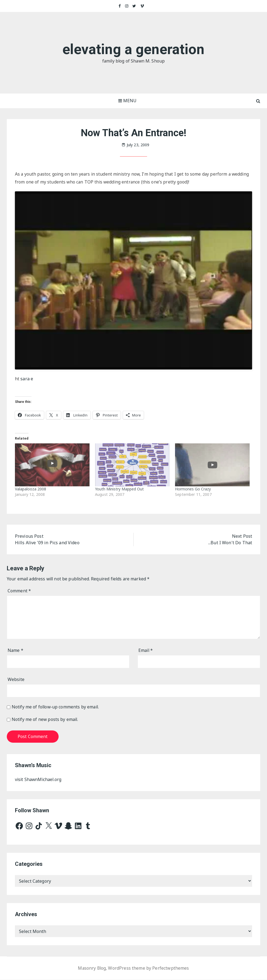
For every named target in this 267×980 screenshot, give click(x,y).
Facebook (120, 6)
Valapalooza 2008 (31, 489)
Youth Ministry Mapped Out (119, 489)
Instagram (127, 6)
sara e (27, 379)
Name (16, 651)
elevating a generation (133, 49)
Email (146, 651)
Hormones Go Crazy (193, 489)
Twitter (134, 6)
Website (16, 680)
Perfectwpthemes (171, 969)
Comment (19, 591)
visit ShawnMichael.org (39, 780)
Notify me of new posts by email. (46, 720)
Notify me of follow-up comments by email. (56, 707)
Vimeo (142, 6)
